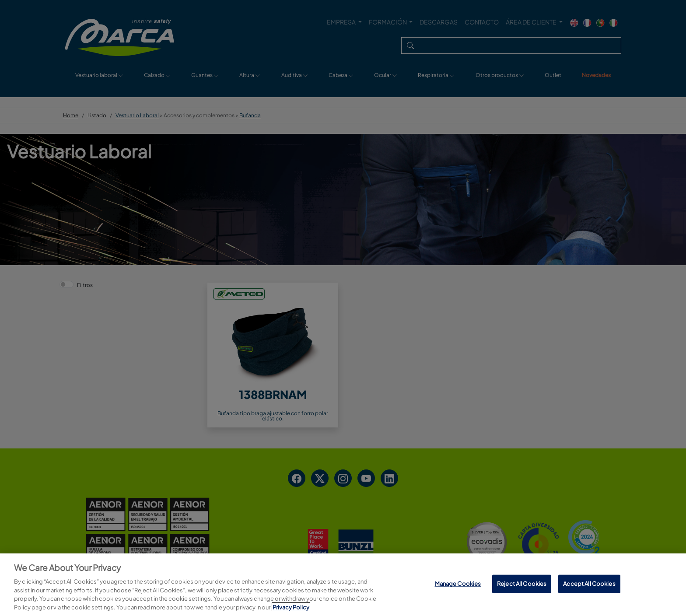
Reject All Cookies (522, 586)
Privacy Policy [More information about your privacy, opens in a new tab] (291, 609)
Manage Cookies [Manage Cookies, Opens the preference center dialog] (458, 586)
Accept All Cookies (589, 586)
